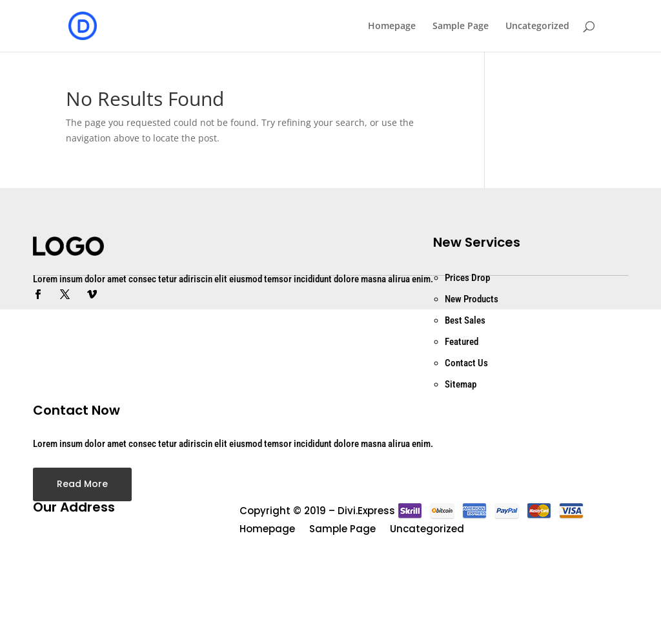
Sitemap (461, 384)
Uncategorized (537, 26)
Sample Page (461, 26)
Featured (462, 342)
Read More (82, 484)
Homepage (392, 26)
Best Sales (465, 320)
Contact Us (466, 363)
